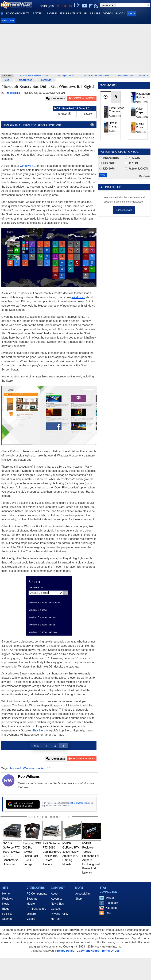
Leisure (31, 914)
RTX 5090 (107, 163)
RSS (109, 913)
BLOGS (120, 13)
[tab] (106, 97)
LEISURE (95, 13)
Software (46, 80)
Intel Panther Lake (125, 76)
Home (6, 894)
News (6, 904)
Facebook (112, 903)
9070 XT (132, 163)
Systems (32, 899)
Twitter (110, 898)
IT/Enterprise (25, 80)
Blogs (6, 909)
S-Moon (63, 114)
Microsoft (16, 768)
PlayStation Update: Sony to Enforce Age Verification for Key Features (143, 96)
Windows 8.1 (28, 166)
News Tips (57, 904)
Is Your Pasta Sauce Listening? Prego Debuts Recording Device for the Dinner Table (142, 126)
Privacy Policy (60, 914)
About (55, 894)
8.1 (49, 768)
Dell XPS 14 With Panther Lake (96, 76)
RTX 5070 (107, 169)
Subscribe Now (124, 210)
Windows (29, 768)
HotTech (56, 919)
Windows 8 (78, 297)
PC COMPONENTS (18, 13)
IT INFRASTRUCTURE (73, 13)
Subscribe (8, 20)
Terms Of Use (111, 951)
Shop (131, 13)
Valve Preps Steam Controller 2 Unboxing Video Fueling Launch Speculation (143, 111)
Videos (31, 919)
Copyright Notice (88, 951)
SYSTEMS (38, 13)
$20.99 (88, 114)
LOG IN (43, 6)
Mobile (31, 904)
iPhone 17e (144, 76)
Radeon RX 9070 (136, 169)
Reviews (7, 899)
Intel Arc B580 (109, 158)
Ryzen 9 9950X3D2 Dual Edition (34, 76)
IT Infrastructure (36, 909)
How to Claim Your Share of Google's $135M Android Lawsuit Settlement (115, 125)
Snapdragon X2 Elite (65, 76)
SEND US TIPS (64, 6)
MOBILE (52, 13)
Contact (56, 909)
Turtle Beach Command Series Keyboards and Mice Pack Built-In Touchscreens (117, 110)
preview (41, 768)
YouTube (111, 908)
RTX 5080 (133, 158)
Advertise (57, 899)
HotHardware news (78, 803)
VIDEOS (108, 13)
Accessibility (83, 894)
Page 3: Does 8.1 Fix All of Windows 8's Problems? (50, 125)
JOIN (51, 6)
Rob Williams (29, 776)
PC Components (37, 894)
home (7, 80)
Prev (36, 746)
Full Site (7, 914)
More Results (144, 176)
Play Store (39, 730)
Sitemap (7, 919)
